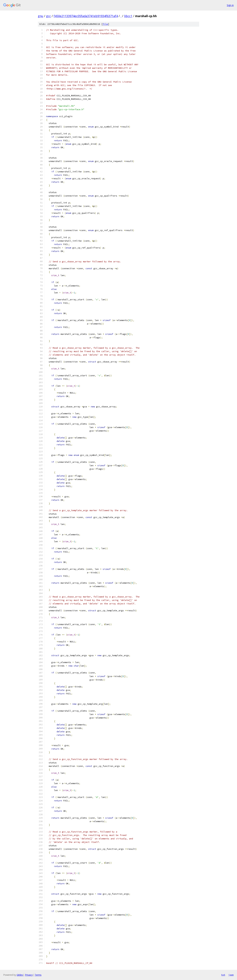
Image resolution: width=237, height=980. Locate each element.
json (231, 975)
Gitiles (20, 975)
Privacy (29, 975)
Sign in (230, 5)
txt (223, 975)
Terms (38, 975)
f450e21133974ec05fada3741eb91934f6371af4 (86, 16)
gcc (48, 16)
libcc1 (128, 16)
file (105, 24)
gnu (41, 16)
